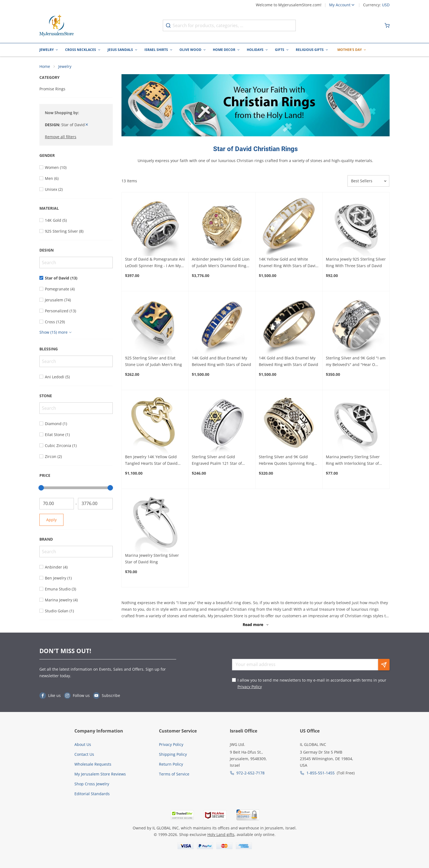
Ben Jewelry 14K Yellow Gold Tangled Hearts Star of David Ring (151, 460)
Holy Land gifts (221, 834)
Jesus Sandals (120, 50)
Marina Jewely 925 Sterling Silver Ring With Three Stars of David (356, 262)
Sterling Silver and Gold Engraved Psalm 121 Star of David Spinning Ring (217, 460)
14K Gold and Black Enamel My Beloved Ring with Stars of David (289, 361)
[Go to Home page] (57, 26)
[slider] (41, 488)
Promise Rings (52, 89)
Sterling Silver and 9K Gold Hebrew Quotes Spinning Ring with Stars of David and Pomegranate (286, 460)
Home (45, 66)
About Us (83, 744)
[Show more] (56, 332)
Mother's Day (350, 50)
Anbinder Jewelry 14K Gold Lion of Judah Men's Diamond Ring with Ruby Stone (221, 263)
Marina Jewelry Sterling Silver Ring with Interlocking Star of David (353, 460)
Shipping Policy (173, 754)
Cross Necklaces (81, 50)
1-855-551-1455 (321, 773)
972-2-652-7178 (250, 773)
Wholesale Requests (93, 764)
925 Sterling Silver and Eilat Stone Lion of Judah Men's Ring (153, 361)
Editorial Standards (92, 794)
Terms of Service (174, 774)
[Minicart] (387, 25)
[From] (57, 504)
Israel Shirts (156, 50)
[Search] (76, 263)
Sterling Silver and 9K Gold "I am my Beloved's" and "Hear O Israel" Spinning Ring (356, 362)
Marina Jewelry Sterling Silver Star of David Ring (152, 559)
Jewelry (47, 50)
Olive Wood (190, 50)
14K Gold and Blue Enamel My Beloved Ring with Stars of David (221, 361)
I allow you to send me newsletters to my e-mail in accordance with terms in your (312, 683)
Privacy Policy (250, 687)
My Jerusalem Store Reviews (100, 774)
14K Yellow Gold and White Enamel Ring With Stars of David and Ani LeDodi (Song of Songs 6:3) (288, 263)
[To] (95, 504)
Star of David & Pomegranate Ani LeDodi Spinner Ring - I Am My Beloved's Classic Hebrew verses (155, 263)
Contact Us (84, 754)
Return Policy (171, 764)
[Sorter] (368, 181)
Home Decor (224, 50)
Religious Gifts (310, 50)
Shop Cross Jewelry (92, 784)
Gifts (280, 50)
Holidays (255, 50)
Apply (51, 520)
